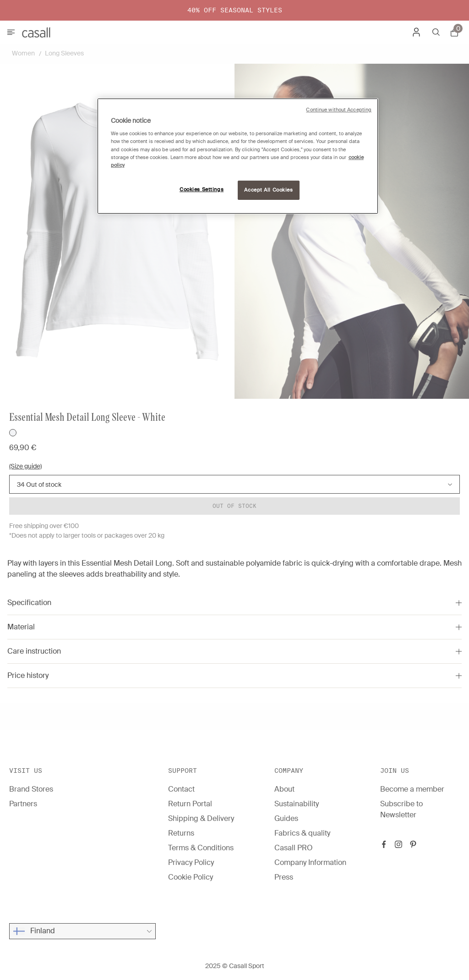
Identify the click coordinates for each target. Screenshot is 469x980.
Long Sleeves (64, 53)
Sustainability (297, 804)
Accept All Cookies (268, 190)
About (284, 789)
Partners (23, 804)
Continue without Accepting (339, 110)
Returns (181, 833)
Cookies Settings (202, 190)
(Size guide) (25, 466)
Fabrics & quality (302, 833)
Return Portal (190, 804)
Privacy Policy (191, 862)
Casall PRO (294, 848)
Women (23, 53)
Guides (286, 818)
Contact (181, 789)
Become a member (412, 789)
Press (284, 877)
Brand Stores (31, 789)
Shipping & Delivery (201, 818)
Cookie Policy (191, 877)
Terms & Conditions (201, 848)
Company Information (310, 862)
